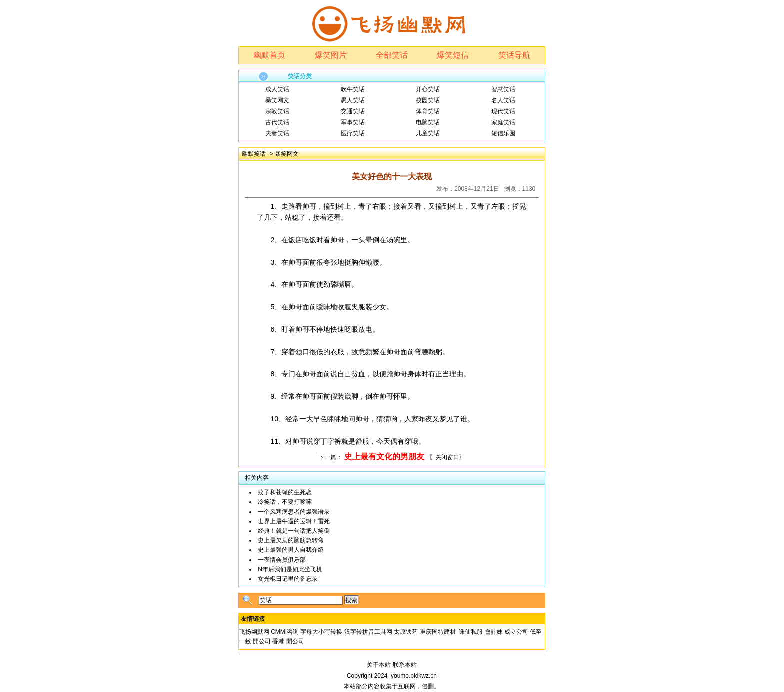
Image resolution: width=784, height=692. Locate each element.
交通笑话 (353, 111)
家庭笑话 (503, 122)
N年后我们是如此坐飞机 (290, 569)
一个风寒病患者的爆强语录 (294, 512)
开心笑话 (428, 89)
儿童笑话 (428, 133)
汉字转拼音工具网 (368, 632)
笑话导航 (514, 55)
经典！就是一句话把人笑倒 (294, 531)
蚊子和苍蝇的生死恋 (285, 492)
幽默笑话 (254, 154)
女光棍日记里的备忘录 (288, 579)
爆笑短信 (453, 55)
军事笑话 (353, 122)
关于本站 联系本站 (392, 665)
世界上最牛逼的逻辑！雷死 (294, 521)
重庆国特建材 (438, 632)
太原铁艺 (406, 632)
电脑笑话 (428, 122)
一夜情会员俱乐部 (282, 560)
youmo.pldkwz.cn (414, 676)
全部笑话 (392, 55)
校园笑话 (428, 100)
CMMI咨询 (285, 632)
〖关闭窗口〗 (447, 457)
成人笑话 (277, 89)
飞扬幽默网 (254, 632)
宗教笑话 (277, 111)
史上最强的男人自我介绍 (291, 550)
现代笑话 (503, 111)
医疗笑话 (353, 133)
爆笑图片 (331, 55)
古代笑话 (277, 122)
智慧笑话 (503, 89)
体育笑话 (428, 111)
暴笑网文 (277, 100)
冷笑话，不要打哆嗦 (285, 502)
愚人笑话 (353, 100)
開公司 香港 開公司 (279, 641)
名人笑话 (503, 100)
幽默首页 (269, 55)
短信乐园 (503, 133)
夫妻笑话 (277, 133)
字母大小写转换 (321, 632)
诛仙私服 (471, 632)
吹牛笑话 (353, 89)
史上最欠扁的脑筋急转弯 (291, 540)
